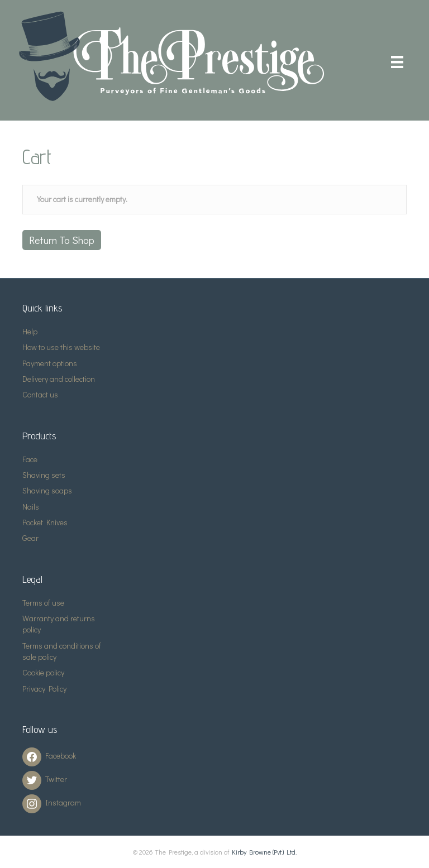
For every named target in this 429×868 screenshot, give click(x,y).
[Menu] (397, 62)
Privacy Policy (44, 689)
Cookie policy (43, 672)
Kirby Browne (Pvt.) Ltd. (264, 852)
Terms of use (43, 603)
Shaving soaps (47, 490)
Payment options (50, 363)
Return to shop (62, 240)
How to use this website (61, 347)
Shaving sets (44, 475)
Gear (30, 538)
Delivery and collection (59, 379)
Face (30, 459)
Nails (31, 507)
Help (30, 331)
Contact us (40, 394)
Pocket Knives (45, 522)
